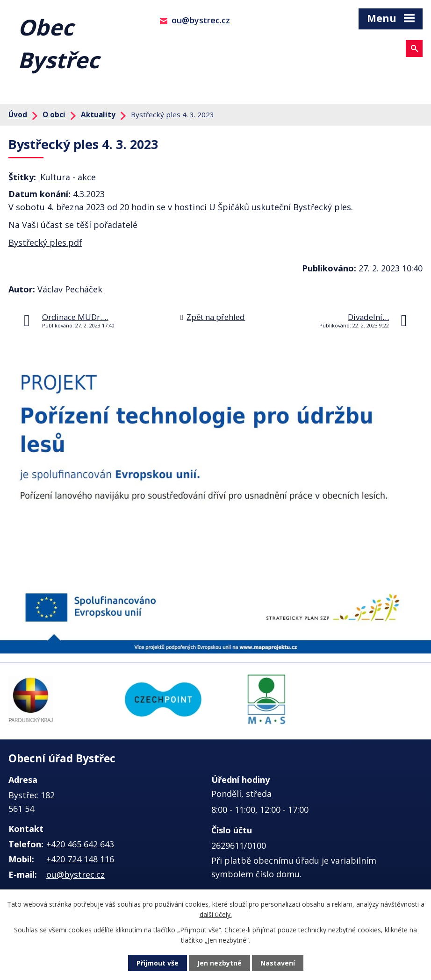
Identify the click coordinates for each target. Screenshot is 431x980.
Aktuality (98, 114)
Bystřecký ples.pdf (45, 242)
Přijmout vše (158, 963)
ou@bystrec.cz (201, 20)
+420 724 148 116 (80, 859)
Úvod (18, 114)
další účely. (216, 914)
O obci (54, 114)
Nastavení (278, 963)
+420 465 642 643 (80, 844)
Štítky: (22, 177)
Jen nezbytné (219, 963)
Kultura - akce (68, 177)
